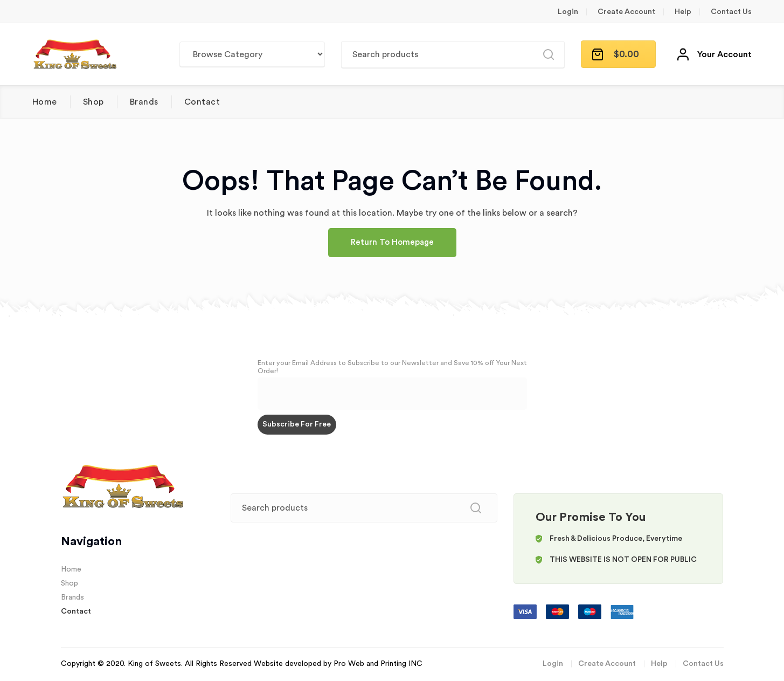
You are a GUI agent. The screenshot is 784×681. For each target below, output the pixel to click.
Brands (144, 102)
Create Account (626, 12)
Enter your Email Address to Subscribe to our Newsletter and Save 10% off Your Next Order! (392, 367)
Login (568, 12)
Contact (202, 102)
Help (683, 12)
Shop (93, 102)
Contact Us (731, 12)
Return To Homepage (392, 242)
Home (45, 102)
